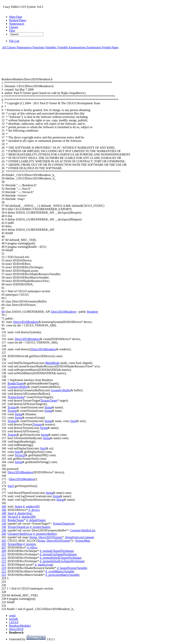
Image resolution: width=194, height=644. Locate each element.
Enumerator (93, 47)
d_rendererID (31, 506)
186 (4, 510)
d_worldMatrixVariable (60, 571)
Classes (11, 47)
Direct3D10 (16, 629)
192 (4, 520)
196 (4, 527)
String (48, 407)
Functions (38, 47)
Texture (12, 407)
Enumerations (77, 47)
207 (4, 547)
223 (4, 575)
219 (4, 568)
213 (4, 558)
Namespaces (24, 47)
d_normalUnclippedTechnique (58, 554)
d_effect (32, 547)
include (14, 619)
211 (4, 554)
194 (4, 524)
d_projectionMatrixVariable (62, 575)
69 (3, 312)
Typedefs (62, 47)
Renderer (93, 312)
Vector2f (20, 455)
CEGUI (14, 622)
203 (4, 541)
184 (4, 506)
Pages (115, 47)
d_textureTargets (40, 527)
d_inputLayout (44, 565)
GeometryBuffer (18, 387)
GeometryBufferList (83, 530)
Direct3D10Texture (50, 537)
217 (4, 565)
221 (4, 571)
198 (4, 530)
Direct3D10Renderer (64, 312)
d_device (34, 510)
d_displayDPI (27, 517)
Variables (50, 47)
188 (4, 513)
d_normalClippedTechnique (57, 551)
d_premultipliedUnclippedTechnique (62, 561)
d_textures (29, 544)
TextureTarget (16, 397)
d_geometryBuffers (45, 534)
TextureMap (82, 541)
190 (4, 517)
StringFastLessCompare (80, 537)
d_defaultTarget (36, 520)
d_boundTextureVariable (72, 568)
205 (4, 544)
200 (4, 534)
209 (4, 551)
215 (4, 561)
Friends (106, 47)
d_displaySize (23, 513)
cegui (12, 615)
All (4, 47)
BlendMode (52, 363)
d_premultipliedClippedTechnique (61, 558)
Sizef (73, 421)
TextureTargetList (63, 524)
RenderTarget (16, 383)
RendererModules (20, 626)
